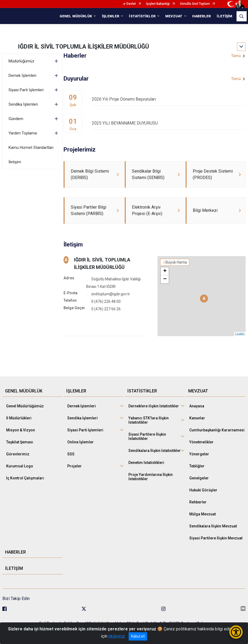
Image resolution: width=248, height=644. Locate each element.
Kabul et (138, 636)
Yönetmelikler (201, 442)
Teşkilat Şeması (20, 442)
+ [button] (165, 271)
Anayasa (197, 406)
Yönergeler (199, 454)
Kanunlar (197, 418)
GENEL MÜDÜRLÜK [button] (76, 16)
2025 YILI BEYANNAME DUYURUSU (169, 123)
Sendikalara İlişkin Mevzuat (213, 526)
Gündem (16, 119)
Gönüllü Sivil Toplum (195, 4)
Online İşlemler (80, 442)
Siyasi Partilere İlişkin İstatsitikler (147, 436)
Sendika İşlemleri (23, 104)
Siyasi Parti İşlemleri (26, 90)
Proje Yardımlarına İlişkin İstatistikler (151, 477)
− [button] (165, 279)
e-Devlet (130, 4)
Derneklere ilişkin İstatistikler (154, 406)
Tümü (236, 56)
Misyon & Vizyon (21, 430)
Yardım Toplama (23, 133)
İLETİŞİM (225, 16)
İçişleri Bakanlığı (158, 4)
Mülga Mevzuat (202, 514)
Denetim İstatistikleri (146, 463)
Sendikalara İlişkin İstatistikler (155, 451)
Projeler (74, 466)
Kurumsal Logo (20, 466)
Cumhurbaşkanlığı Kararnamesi (217, 430)
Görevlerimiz (18, 454)
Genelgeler (199, 478)
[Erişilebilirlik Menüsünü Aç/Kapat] (236, 632)
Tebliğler (197, 466)
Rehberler (198, 502)
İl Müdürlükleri (19, 418)
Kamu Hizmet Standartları (31, 148)
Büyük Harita (176, 262)
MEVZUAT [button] (174, 16)
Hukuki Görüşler (203, 490)
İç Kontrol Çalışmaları (25, 478)
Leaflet (240, 334)
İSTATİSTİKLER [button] (142, 16)
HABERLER (202, 16)
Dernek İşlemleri (22, 75)
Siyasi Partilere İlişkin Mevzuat (216, 538)
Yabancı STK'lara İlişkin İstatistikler (149, 420)
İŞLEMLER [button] (111, 16)
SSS (71, 454)
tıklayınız (117, 636)
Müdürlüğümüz (21, 61)
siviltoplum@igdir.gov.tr (111, 294)
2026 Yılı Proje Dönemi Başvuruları (169, 99)
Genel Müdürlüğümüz (25, 406)
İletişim (15, 162)
